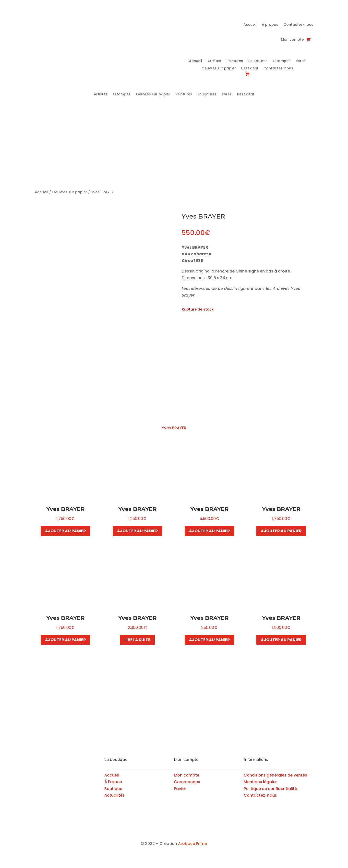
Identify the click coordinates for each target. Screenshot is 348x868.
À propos (270, 25)
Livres (301, 61)
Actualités (114, 795)
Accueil (250, 25)
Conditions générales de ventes (275, 775)
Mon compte (292, 40)
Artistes (214, 61)
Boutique (113, 789)
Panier (180, 789)
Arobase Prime (192, 844)
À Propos (113, 782)
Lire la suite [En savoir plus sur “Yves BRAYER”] (137, 640)
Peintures (235, 61)
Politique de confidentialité (270, 789)
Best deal (250, 69)
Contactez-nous (298, 25)
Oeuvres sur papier (219, 69)
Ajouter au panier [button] (66, 531)
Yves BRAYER (174, 428)
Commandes (187, 782)
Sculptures (258, 61)
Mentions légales (261, 782)
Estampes (282, 61)
